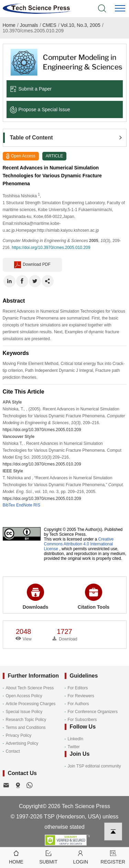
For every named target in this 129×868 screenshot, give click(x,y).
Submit (49, 857)
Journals (29, 25)
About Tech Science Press (30, 688)
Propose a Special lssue (40, 109)
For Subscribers (82, 720)
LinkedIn (76, 739)
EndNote (24, 505)
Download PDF (32, 265)
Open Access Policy (24, 696)
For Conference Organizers (93, 712)
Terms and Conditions (26, 728)
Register (113, 857)
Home (9, 25)
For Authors (78, 704)
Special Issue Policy (24, 712)
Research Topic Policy (26, 720)
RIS (37, 505)
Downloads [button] (36, 597)
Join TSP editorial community (94, 766)
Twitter (74, 747)
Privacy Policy (19, 735)
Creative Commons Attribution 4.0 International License (79, 544)
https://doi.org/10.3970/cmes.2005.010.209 (51, 248)
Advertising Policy (22, 743)
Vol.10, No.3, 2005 (81, 25)
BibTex (9, 505)
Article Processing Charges (31, 704)
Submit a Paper (31, 89)
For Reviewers (81, 696)
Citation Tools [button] (94, 597)
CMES (49, 25)
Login (81, 857)
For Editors (78, 688)
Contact (13, 751)
